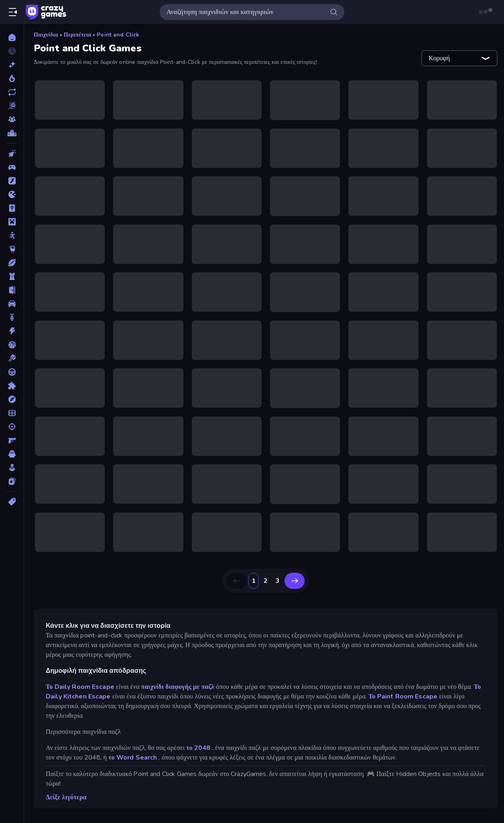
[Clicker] (12, 153)
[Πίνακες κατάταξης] (12, 133)
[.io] (12, 194)
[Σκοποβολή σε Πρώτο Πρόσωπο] (12, 440)
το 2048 (198, 748)
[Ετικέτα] (12, 502)
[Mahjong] (12, 208)
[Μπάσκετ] (12, 345)
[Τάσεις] (12, 78)
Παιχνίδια (46, 35)
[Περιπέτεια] (12, 399)
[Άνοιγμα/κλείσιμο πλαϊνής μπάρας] (13, 12)
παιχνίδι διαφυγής (166, 687)
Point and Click (118, 35)
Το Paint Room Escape (403, 696)
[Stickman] (12, 235)
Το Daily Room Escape (80, 687)
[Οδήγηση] (12, 372)
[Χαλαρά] (12, 468)
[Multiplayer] (12, 119)
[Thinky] (12, 249)
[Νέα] (12, 65)
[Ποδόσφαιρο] (12, 413)
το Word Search (133, 758)
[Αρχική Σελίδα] (12, 37)
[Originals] (12, 106)
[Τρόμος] (12, 454)
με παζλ (204, 687)
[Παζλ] (12, 386)
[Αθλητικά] (12, 263)
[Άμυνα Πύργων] (12, 276)
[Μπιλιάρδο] (12, 358)
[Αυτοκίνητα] (12, 304)
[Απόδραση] (12, 290)
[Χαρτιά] (12, 481)
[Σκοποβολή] (12, 427)
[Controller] (12, 167)
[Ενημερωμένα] (12, 92)
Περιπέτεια (77, 35)
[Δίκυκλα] (12, 317)
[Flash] (12, 181)
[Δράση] (12, 331)
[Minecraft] (12, 222)
